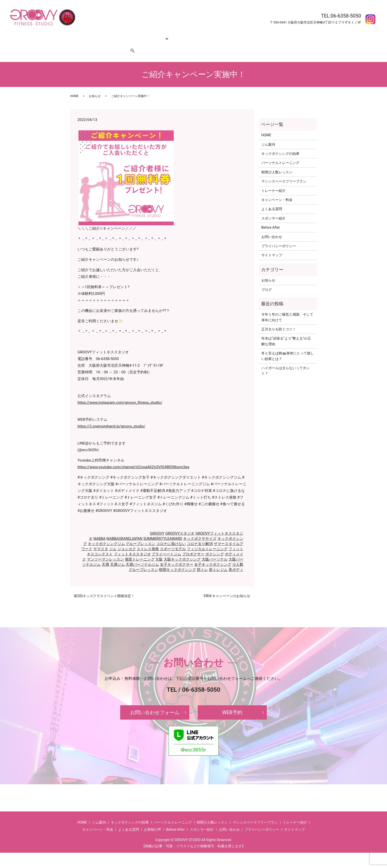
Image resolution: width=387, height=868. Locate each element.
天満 (105, 555)
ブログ (267, 280)
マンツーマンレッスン (105, 550)
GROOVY (157, 524)
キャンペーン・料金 (208, 36)
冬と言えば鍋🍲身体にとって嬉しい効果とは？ (288, 346)
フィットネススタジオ (132, 545)
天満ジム (117, 555)
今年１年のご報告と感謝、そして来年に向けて (287, 308)
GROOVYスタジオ (180, 524)
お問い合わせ (82, 43)
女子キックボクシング (213, 555)
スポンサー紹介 (109, 43)
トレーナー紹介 (176, 36)
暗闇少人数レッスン (277, 163)
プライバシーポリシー (279, 237)
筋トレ (203, 560)
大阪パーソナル (215, 550)
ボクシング (215, 545)
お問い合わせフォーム (155, 703)
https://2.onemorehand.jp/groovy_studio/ (111, 417)
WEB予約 (232, 703)
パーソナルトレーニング (280, 153)
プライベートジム (166, 545)
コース (152, 36)
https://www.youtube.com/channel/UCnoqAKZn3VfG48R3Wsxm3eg (133, 458)
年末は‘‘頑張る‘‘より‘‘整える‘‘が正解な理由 (286, 332)
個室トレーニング (140, 550)
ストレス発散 (148, 540)
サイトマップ (272, 246)
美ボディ (236, 560)
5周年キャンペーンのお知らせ (227, 586)
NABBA (99, 529)
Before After (262, 36)
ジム (113, 540)
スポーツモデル (173, 540)
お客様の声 (284, 36)
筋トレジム (218, 560)
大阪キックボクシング (182, 550)
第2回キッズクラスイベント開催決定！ (104, 586)
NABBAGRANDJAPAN (124, 529)
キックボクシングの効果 (123, 36)
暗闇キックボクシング (177, 560)
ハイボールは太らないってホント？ (286, 361)
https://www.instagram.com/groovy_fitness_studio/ (120, 393)
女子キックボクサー (177, 555)
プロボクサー (193, 545)
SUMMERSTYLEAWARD (163, 529)
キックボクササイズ (200, 529)
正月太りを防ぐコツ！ (279, 320)
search (130, 43)
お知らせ (95, 87)
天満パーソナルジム (142, 555)
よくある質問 (238, 36)
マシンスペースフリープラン (284, 172)
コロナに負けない (171, 534)
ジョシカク (127, 540)
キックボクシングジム (106, 534)
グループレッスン (140, 534)
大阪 (159, 550)
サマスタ (101, 540)
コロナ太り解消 (200, 534)
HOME (77, 36)
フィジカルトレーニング (207, 540)
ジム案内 (93, 36)
